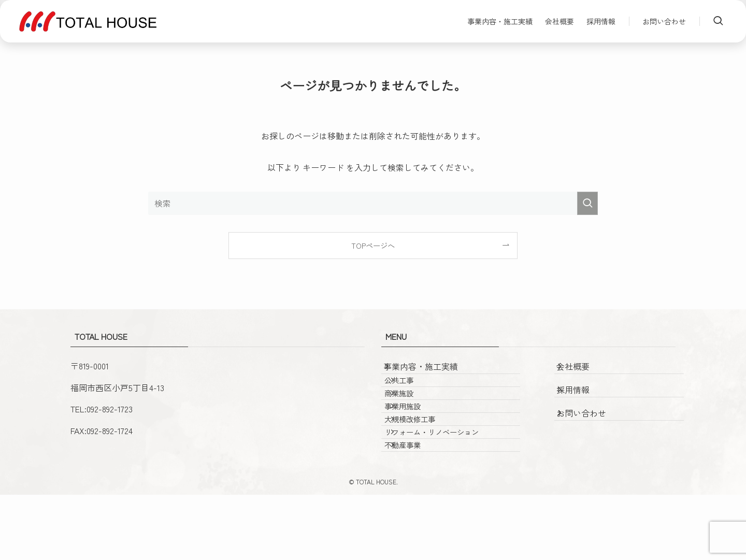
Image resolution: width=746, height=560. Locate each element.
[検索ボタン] (718, 21)
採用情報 (583, 395)
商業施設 (414, 417)
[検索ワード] (373, 203)
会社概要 (583, 371)
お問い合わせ (592, 418)
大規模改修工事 (425, 461)
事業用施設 (418, 439)
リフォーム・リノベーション (447, 483)
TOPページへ (373, 245)
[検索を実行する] (587, 203)
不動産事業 (418, 505)
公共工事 (414, 394)
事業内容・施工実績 (431, 371)
